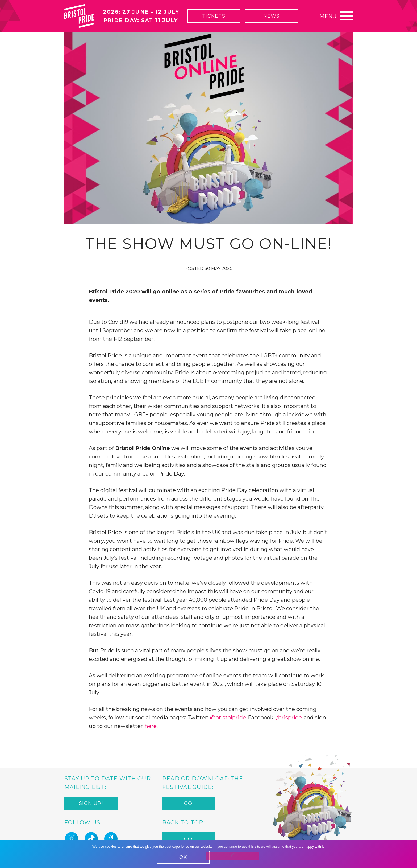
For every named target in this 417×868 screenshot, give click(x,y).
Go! (189, 803)
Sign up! (91, 803)
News (272, 16)
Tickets (214, 16)
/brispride (289, 718)
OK (183, 857)
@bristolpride (228, 718)
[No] (232, 856)
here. (151, 726)
